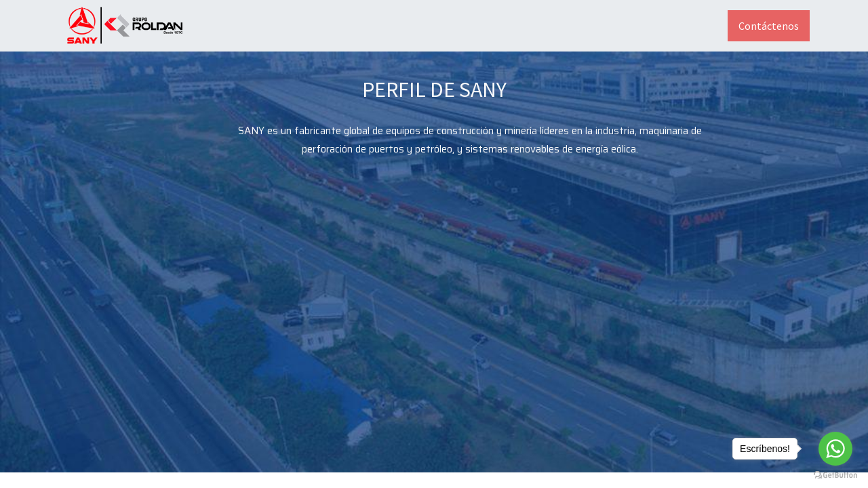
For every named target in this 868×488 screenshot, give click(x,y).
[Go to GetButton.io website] (835, 474)
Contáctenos (769, 26)
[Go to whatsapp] (835, 449)
